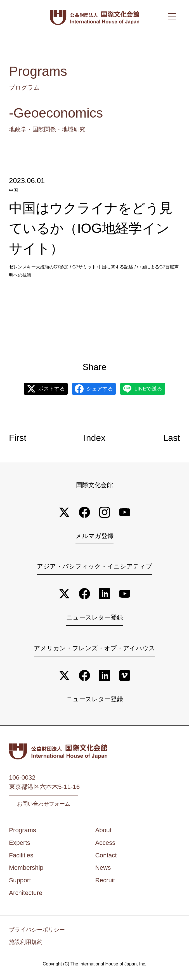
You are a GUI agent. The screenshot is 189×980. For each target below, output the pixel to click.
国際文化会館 (94, 485)
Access (105, 845)
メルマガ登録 (94, 536)
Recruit (105, 883)
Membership (26, 871)
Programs (23, 833)
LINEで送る (142, 389)
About (103, 833)
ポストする (46, 389)
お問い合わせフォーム (50, 805)
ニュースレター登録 (95, 617)
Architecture (26, 896)
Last (171, 438)
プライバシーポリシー (37, 932)
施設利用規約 (26, 945)
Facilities (21, 858)
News (103, 871)
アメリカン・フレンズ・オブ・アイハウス (94, 648)
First (18, 438)
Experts (20, 845)
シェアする (94, 389)
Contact (106, 858)
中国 (13, 190)
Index (94, 438)
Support (20, 883)
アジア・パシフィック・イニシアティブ (94, 566)
